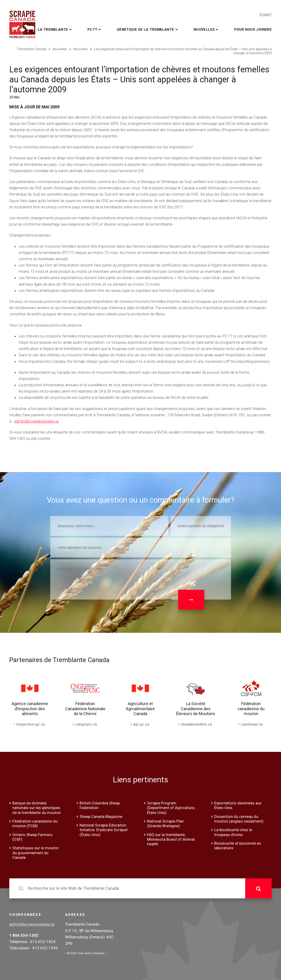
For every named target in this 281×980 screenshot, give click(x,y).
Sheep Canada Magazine (101, 817)
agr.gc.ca (141, 724)
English (265, 14)
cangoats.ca (86, 724)
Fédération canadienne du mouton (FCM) (35, 823)
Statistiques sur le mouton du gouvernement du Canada (35, 853)
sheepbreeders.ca (196, 724)
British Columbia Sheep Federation (100, 805)
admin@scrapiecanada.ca (36, 421)
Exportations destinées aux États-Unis (238, 805)
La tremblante (53, 30)
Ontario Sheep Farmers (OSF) (32, 837)
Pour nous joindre (253, 30)
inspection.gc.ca (31, 724)
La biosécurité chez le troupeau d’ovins (233, 832)
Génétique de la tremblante (146, 30)
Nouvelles (204, 30)
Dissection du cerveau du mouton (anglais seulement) (239, 819)
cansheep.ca (252, 724)
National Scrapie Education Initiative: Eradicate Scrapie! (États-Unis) (104, 830)
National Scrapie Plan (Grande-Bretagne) (165, 823)
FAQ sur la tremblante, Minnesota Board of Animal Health (171, 839)
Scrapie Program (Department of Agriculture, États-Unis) (171, 808)
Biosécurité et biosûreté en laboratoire (238, 846)
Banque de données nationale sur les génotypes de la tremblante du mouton (37, 808)
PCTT (92, 30)
